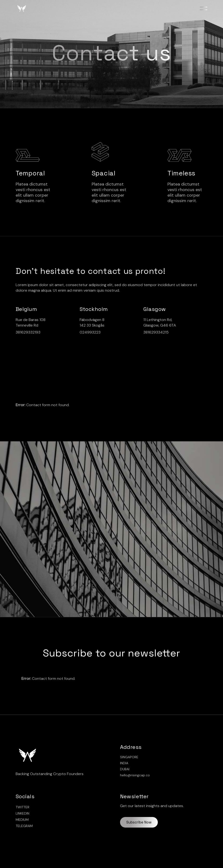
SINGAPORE (129, 757)
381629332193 (28, 332)
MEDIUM (22, 820)
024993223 (90, 332)
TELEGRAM (24, 826)
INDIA (124, 763)
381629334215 (156, 332)
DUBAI (125, 769)
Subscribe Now (139, 822)
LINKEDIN (22, 813)
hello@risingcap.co (135, 775)
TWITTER (22, 807)
